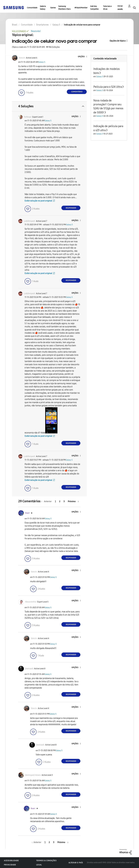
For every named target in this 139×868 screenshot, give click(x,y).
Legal (39, 865)
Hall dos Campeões (94, 8)
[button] (82, 57)
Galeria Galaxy (43, 8)
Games (53, 8)
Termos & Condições (46, 861)
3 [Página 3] (64, 501)
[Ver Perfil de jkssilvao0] (29, 669)
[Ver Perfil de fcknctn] (22, 58)
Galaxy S (42, 62)
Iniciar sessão (120, 8)
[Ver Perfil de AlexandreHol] (31, 602)
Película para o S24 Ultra (108, 87)
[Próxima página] (73, 501)
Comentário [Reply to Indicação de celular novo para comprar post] (77, 92)
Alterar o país (76, 863)
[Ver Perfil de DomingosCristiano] (33, 775)
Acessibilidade (11, 861)
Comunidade (32, 8)
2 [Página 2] (60, 501)
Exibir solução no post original (38, 201)
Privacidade (10, 865)
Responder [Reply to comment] (71, 208)
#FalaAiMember (81, 8)
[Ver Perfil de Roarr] (28, 513)
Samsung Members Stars (64, 8)
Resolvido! (36, 31)
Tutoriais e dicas (107, 8)
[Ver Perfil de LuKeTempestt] (29, 221)
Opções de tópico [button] (118, 41)
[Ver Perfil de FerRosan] (28, 117)
